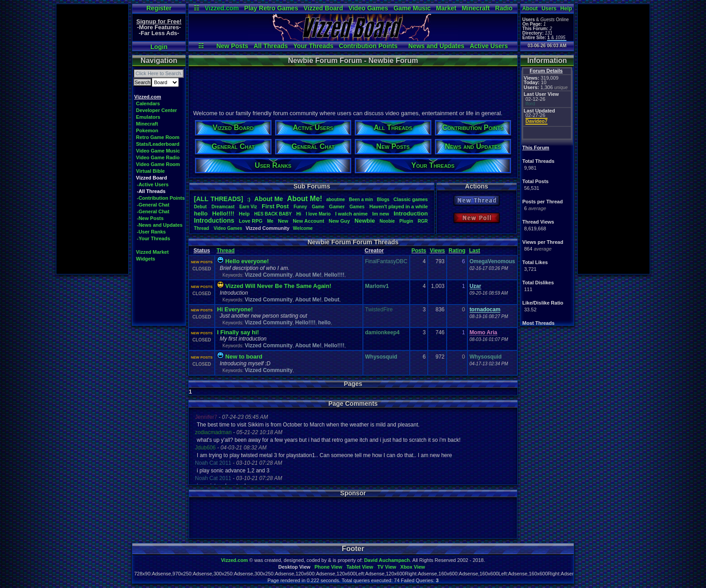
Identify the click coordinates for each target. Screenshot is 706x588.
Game (318, 207)
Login (159, 47)
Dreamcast (223, 207)
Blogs (383, 200)
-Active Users (153, 184)
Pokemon (147, 130)
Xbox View (413, 567)
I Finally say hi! (238, 332)
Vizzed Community (268, 275)
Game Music (412, 8)
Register (159, 8)
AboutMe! (304, 199)
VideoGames (228, 228)
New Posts (232, 46)
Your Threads (313, 46)
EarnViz (248, 207)
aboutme (335, 200)
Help (566, 9)
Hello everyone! (247, 261)
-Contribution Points (161, 198)
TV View (387, 567)
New (283, 221)
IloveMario (318, 214)
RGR (423, 221)
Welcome (303, 228)
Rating (457, 251)
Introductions (214, 220)
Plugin (406, 221)
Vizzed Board (323, 8)
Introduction (411, 213)
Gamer (337, 206)
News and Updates (436, 46)
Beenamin (361, 200)
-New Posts (150, 218)
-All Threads (151, 191)
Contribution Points (368, 46)
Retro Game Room (158, 137)
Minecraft (475, 8)
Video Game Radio (158, 157)
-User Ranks (151, 232)
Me (270, 221)
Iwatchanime (351, 214)
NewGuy (339, 221)
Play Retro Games (271, 8)
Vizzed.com (222, 8)
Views (437, 251)
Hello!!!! (223, 213)
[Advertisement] (92, 139)
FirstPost (275, 206)
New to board (244, 357)
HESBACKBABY (273, 214)
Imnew (381, 214)
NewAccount (308, 221)
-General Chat (153, 205)
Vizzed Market (152, 252)
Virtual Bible (150, 171)
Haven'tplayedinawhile (398, 206)
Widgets (146, 259)
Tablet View (360, 567)
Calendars (148, 103)
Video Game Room (158, 164)
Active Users (489, 46)
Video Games (368, 8)
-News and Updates (160, 225)
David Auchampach (387, 560)
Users (549, 9)
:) (249, 199)
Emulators (148, 117)
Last (475, 251)
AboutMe (269, 199)
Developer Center (156, 110)
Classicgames (411, 199)
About (530, 9)
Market (446, 8)
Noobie (387, 221)
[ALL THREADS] (219, 199)
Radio (504, 8)
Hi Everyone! (235, 309)
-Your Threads (154, 238)
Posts (419, 251)
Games (357, 207)
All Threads (271, 46)
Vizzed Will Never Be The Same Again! (278, 286)
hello (201, 213)
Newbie (365, 221)
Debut (200, 207)
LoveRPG (251, 221)
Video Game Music (158, 151)
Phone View (328, 567)
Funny (300, 207)
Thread (202, 228)
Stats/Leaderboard (158, 144)
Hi (299, 214)
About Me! (309, 275)
